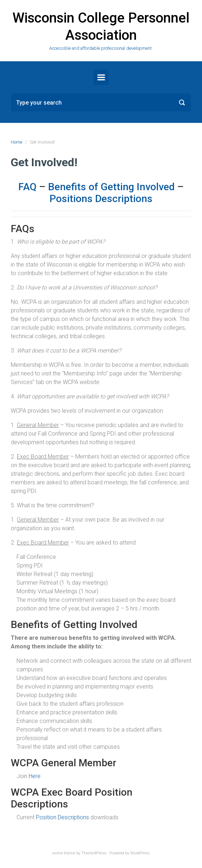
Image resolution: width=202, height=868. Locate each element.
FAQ (27, 187)
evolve (58, 853)
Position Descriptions (62, 817)
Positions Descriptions (101, 199)
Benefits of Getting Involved (111, 187)
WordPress (140, 853)
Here (35, 776)
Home (17, 142)
